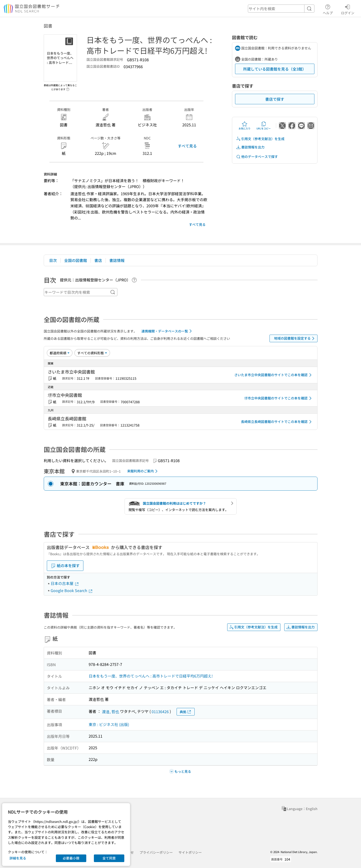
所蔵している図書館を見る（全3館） (275, 69)
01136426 (160, 711)
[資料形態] (92, 353)
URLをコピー (264, 126)
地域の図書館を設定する (295, 338)
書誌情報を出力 (250, 147)
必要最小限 (71, 858)
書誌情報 (117, 260)
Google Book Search (72, 590)
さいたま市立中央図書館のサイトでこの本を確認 (274, 375)
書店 (98, 260)
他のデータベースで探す (257, 157)
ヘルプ (328, 9)
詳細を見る (18, 858)
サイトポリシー (190, 852)
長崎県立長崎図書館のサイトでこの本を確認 (277, 422)
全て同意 (109, 858)
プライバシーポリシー (156, 852)
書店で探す (275, 99)
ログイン (348, 9)
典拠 (186, 712)
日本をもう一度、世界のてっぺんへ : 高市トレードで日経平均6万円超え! (151, 676)
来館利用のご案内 (143, 471)
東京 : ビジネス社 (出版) (109, 724)
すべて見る (187, 146)
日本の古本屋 (65, 583)
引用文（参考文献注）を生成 (260, 139)
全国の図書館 (76, 260)
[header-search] (281, 9)
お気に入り (245, 126)
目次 (53, 260)
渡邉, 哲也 (111, 711)
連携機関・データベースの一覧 (167, 331)
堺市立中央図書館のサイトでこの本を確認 (279, 398)
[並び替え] (60, 353)
